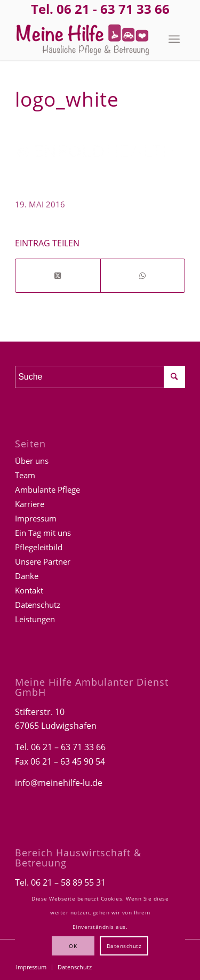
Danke (27, 576)
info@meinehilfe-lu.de (59, 783)
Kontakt (29, 590)
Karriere (30, 504)
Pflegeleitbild (39, 547)
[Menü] (174, 39)
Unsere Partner (43, 561)
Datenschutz (38, 605)
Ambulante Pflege (47, 489)
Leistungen (35, 619)
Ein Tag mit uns (43, 533)
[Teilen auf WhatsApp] (143, 276)
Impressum (36, 518)
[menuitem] (174, 39)
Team (25, 475)
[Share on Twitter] (58, 276)
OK (73, 946)
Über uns (32, 461)
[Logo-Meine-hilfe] (83, 39)
